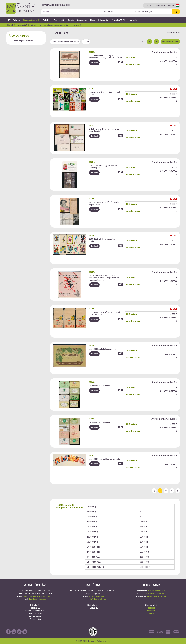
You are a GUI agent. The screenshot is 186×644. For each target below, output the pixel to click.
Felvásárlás (103, 20)
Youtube (151, 614)
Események (82, 20)
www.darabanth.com (156, 591)
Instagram (151, 611)
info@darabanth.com (38, 599)
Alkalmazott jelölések (170, 42)
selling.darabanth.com (156, 596)
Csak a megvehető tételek (23, 41)
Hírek (93, 20)
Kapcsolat (133, 20)
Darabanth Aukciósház (21, 9)
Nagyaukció (59, 20)
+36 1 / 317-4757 (31, 596)
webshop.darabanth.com (156, 594)
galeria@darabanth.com (96, 599)
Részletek (94, 63)
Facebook (151, 608)
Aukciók (14, 20)
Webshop (47, 20)
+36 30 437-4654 (97, 596)
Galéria (70, 20)
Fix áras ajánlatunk (31, 20)
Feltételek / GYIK (118, 20)
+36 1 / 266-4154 (46, 596)
